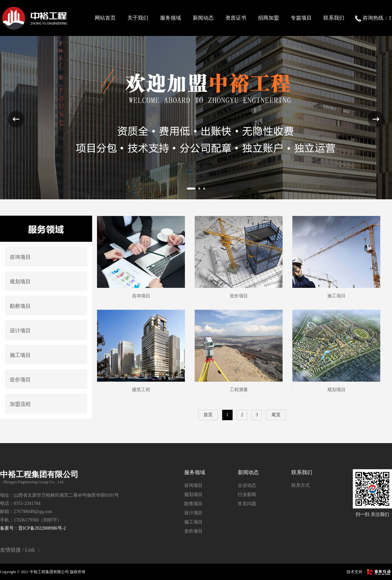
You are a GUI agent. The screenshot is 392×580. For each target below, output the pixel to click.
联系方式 (301, 485)
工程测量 (239, 390)
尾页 (276, 415)
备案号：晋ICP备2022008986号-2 (33, 528)
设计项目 (193, 513)
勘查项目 (193, 504)
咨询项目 (141, 296)
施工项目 (336, 296)
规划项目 (336, 390)
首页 (208, 415)
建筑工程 (141, 390)
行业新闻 (247, 495)
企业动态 (247, 485)
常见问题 (247, 504)
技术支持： (369, 572)
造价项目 (239, 296)
